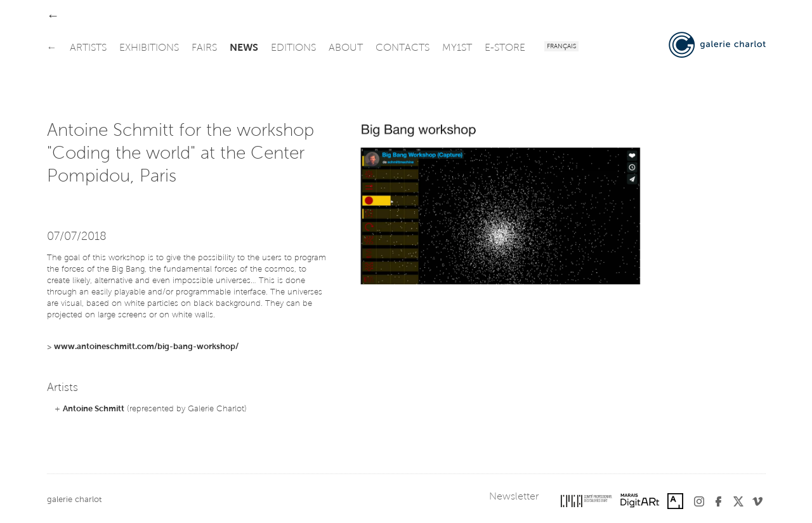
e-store (505, 48)
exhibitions (149, 48)
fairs (204, 48)
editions (293, 48)
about (346, 48)
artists (88, 48)
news (244, 48)
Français (561, 47)
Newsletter (514, 497)
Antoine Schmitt (94, 409)
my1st (457, 48)
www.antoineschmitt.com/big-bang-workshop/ (146, 347)
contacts (403, 48)
